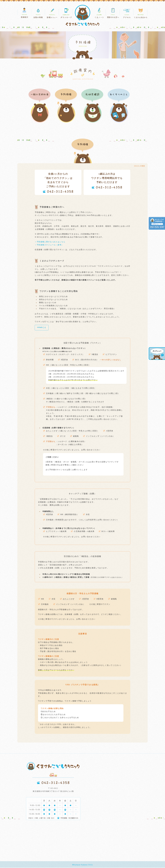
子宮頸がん (51, 442)
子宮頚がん (51, 407)
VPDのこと (42, 328)
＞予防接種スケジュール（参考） (49, 245)
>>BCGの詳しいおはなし (111, 360)
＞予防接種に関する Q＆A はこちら (50, 242)
